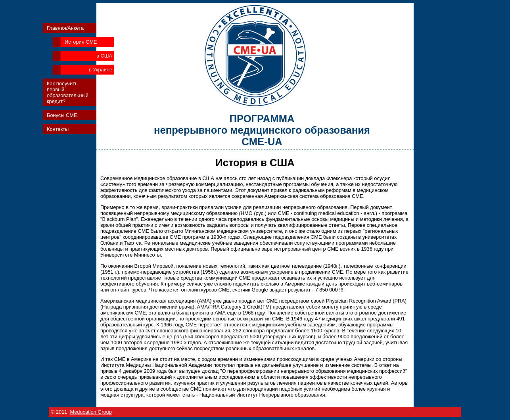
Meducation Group (91, 412)
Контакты (58, 129)
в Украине (101, 70)
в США (104, 56)
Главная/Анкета (65, 28)
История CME (81, 42)
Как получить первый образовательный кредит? (68, 92)
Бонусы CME (62, 115)
